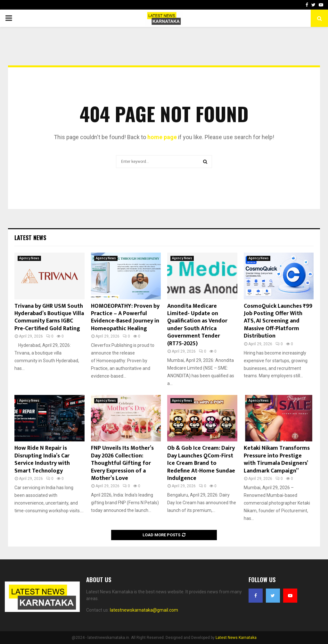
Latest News (30, 238)
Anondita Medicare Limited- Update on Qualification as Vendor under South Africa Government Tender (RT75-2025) (197, 325)
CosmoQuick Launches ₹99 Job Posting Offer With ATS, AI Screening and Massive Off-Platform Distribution (278, 321)
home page (162, 137)
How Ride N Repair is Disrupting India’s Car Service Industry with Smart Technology (42, 459)
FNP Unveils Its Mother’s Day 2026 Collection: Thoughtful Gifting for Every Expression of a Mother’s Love (122, 463)
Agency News (29, 258)
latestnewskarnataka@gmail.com (144, 610)
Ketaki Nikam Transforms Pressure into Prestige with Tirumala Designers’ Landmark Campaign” (277, 459)
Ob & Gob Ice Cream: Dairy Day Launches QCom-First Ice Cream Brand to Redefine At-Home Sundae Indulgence (201, 463)
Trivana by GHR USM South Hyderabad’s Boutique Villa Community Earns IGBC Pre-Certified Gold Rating (49, 317)
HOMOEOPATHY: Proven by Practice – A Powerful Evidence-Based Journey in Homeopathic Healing (125, 317)
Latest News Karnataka (236, 638)
